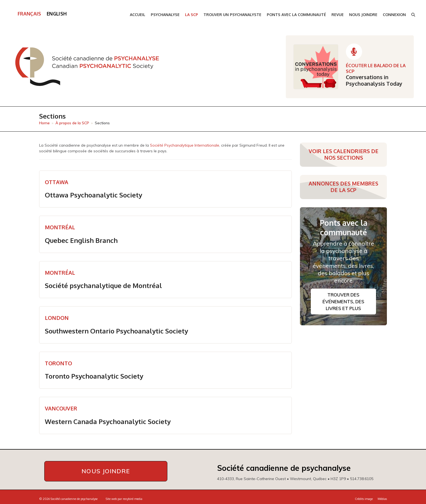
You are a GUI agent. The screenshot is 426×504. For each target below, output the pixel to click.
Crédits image (364, 498)
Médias (382, 498)
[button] (413, 15)
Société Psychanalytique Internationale (185, 145)
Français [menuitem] (29, 14)
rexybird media (133, 498)
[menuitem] (29, 14)
